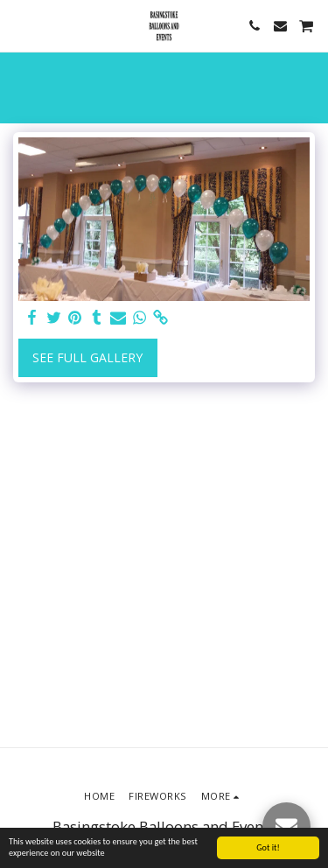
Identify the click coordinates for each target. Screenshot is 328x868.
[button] (19, 25)
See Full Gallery (87, 357)
